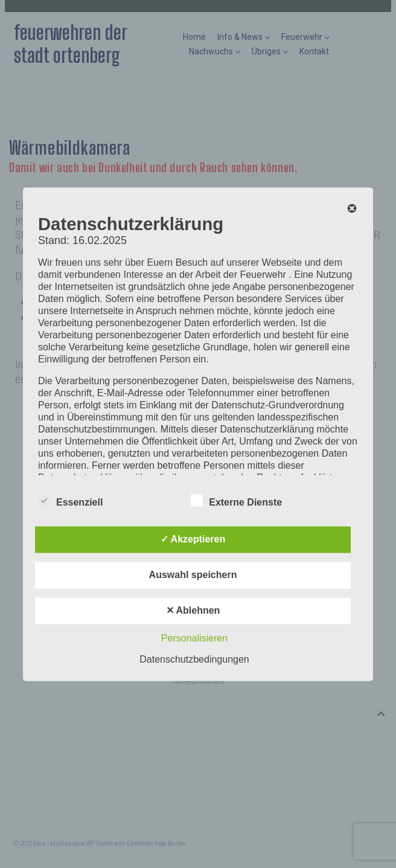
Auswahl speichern (193, 575)
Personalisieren (194, 638)
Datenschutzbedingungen (194, 659)
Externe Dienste (236, 500)
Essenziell (70, 500)
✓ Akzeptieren (193, 539)
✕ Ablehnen (193, 610)
